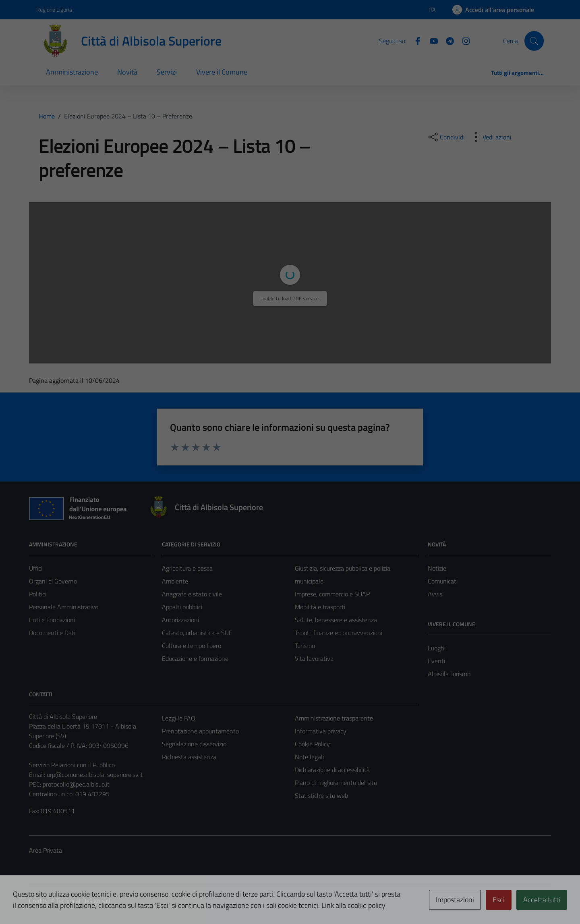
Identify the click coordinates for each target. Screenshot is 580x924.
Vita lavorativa (314, 658)
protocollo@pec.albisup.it (76, 784)
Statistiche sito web (321, 795)
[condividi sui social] (446, 137)
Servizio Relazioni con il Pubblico (72, 765)
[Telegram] (447, 40)
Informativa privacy (321, 731)
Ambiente (175, 581)
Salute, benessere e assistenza (336, 620)
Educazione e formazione (195, 658)
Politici (38, 594)
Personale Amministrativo (64, 607)
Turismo (305, 646)
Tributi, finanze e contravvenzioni (339, 633)
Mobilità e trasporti (320, 607)
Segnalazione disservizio (194, 744)
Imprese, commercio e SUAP (332, 594)
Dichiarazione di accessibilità (332, 770)
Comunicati (443, 581)
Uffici (36, 568)
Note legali (309, 757)
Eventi (436, 661)
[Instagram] (463, 40)
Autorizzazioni (180, 620)
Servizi (167, 72)
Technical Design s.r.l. (84, 901)
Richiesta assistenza (189, 757)
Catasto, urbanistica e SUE (197, 633)
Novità (127, 72)
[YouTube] (431, 40)
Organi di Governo (53, 581)
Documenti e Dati (52, 633)
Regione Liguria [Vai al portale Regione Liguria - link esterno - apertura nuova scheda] (54, 9)
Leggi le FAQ (179, 718)
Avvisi (436, 594)
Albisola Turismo (449, 674)
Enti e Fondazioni (52, 620)
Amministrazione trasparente (334, 718)
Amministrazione (72, 72)
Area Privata (46, 850)
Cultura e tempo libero (192, 646)
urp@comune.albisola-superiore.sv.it (95, 774)
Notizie (437, 568)
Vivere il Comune (222, 72)
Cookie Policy (312, 744)
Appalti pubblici (182, 607)
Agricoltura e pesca (187, 568)
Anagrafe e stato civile (192, 594)
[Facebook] (414, 40)
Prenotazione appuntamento (200, 731)
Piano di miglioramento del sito (336, 783)
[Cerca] (534, 41)
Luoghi (437, 648)
